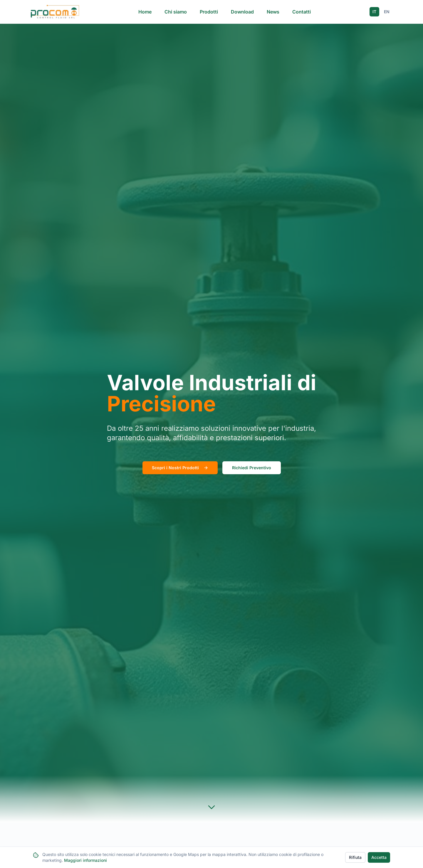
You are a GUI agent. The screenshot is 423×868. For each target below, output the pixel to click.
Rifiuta (355, 857)
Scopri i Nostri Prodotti (180, 468)
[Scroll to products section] (211, 807)
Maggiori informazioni (85, 860)
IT (374, 12)
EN (387, 12)
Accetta (379, 857)
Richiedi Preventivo (252, 468)
